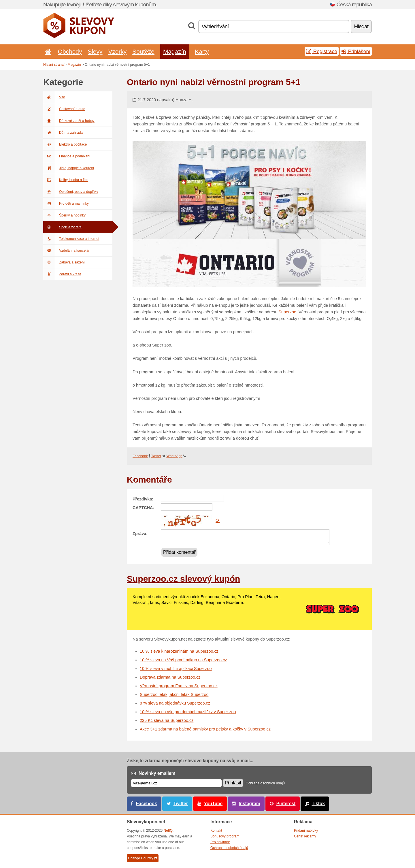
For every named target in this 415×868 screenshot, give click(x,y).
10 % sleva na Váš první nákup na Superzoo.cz (183, 660)
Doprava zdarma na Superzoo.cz (170, 677)
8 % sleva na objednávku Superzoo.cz (175, 703)
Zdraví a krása (62, 274)
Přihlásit (233, 783)
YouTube (213, 804)
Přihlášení (356, 51)
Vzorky (117, 51)
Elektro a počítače (65, 144)
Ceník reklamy (305, 836)
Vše (54, 97)
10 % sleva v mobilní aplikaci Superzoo (176, 669)
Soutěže (143, 51)
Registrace (322, 51)
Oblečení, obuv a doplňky (71, 192)
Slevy (95, 51)
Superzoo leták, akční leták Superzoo (174, 694)
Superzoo (287, 312)
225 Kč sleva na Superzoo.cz (167, 720)
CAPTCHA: (143, 508)
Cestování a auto (64, 109)
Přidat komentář (179, 552)
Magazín (175, 51)
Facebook (140, 456)
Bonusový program (225, 836)
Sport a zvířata (62, 227)
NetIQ (168, 831)
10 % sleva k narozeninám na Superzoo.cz (179, 651)
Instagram (249, 804)
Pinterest (286, 804)
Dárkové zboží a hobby (69, 121)
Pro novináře (220, 842)
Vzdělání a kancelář (66, 251)
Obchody (70, 51)
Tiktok (318, 804)
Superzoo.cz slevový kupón (183, 579)
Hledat (361, 26)
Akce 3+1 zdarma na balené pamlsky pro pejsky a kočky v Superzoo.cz (205, 729)
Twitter (156, 456)
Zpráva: (140, 534)
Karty (202, 51)
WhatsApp (174, 456)
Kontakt (216, 831)
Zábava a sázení (64, 262)
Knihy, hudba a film (66, 180)
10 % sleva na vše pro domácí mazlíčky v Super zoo (188, 712)
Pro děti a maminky (66, 204)
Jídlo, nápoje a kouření (69, 168)
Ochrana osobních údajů (265, 783)
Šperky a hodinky (64, 215)
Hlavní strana (53, 65)
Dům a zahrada (63, 133)
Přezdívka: (143, 499)
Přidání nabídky (306, 831)
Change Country (143, 858)
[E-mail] (176, 783)
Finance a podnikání (67, 156)
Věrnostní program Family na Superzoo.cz (179, 686)
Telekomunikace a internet (71, 239)
